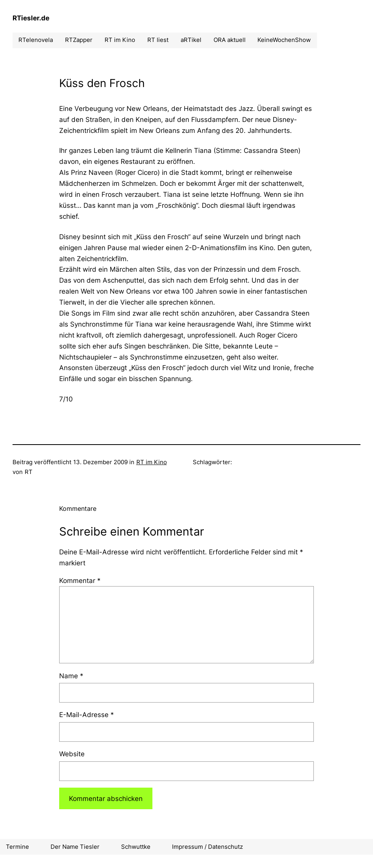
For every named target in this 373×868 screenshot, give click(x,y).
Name (71, 676)
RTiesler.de (31, 18)
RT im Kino (152, 462)
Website (72, 754)
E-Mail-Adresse (87, 715)
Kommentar (80, 580)
